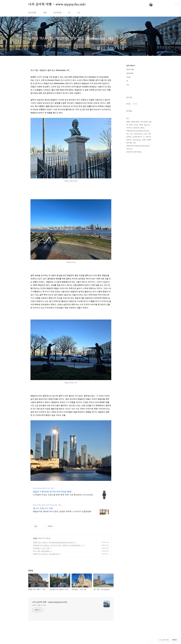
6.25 (145, 134)
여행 (45, 13)
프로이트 (129, 137)
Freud (136, 125)
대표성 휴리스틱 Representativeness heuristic (138, 147)
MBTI (142, 128)
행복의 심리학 (135, 122)
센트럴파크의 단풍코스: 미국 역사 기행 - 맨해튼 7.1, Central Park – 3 (58, 545)
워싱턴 (149, 140)
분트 (150, 122)
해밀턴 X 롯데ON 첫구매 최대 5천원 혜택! (52, 492)
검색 (146, 5)
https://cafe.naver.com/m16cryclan (45, 505)
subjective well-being (134, 152)
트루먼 (144, 140)
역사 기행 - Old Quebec (41, 551)
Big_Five (147, 125)
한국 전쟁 (129, 143)
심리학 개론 (130, 70)
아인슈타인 (136, 128)
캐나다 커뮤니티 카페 (43, 508)
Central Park (138, 134)
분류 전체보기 (131, 66)
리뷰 (149, 134)
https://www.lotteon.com (41, 488)
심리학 (131, 125)
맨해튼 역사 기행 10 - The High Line (46, 554)
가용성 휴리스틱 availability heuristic (138, 131)
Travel (35, 538)
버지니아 (148, 137)
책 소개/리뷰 (144, 122)
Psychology (137, 140)
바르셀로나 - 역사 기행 (41, 548)
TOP (151, 642)
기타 (78, 13)
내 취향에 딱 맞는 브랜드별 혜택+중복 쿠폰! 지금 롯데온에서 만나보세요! (63, 495)
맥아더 (141, 125)
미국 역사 (129, 128)
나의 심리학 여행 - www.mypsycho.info (57, 4)
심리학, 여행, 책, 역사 (39, 605)
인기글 (135, 104)
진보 (134, 143)
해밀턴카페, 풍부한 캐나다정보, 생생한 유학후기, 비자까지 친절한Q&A (62, 511)
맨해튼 (128, 122)
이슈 (131, 134)
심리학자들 (57, 13)
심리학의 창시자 (137, 137)
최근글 (128, 104)
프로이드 (129, 140)
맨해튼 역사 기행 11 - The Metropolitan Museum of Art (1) (54, 542)
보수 (128, 134)
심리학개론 (32, 13)
